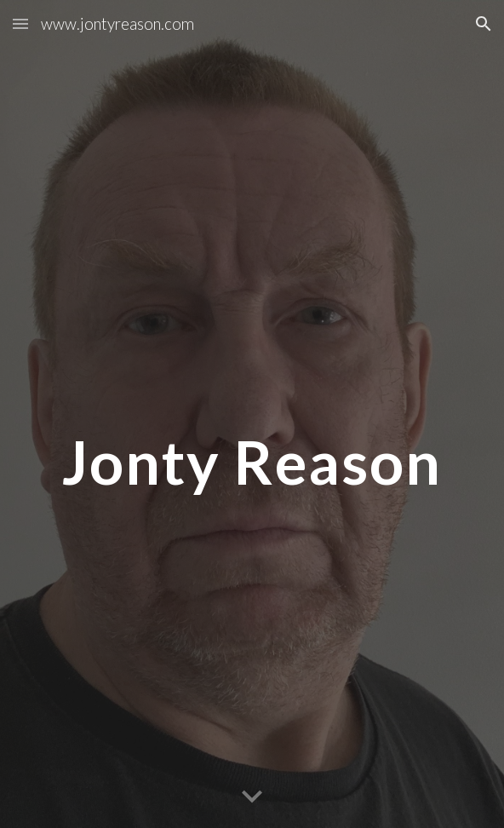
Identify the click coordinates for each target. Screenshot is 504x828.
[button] (20, 23)
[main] (252, 414)
